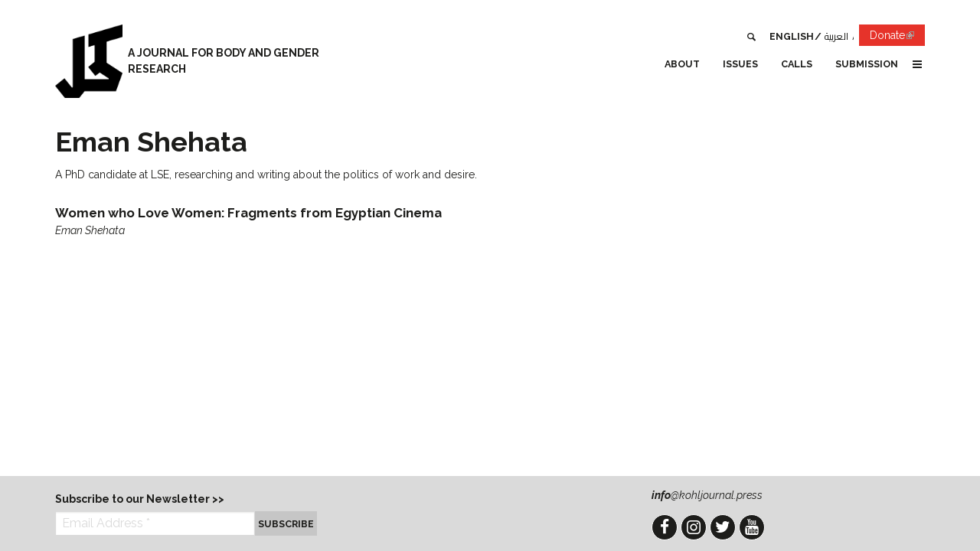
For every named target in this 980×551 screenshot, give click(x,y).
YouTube (752, 527)
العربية (836, 36)
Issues (740, 64)
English (792, 36)
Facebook (665, 527)
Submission (867, 64)
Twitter (723, 527)
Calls (797, 64)
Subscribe (286, 524)
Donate (897, 38)
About (682, 64)
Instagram (694, 527)
